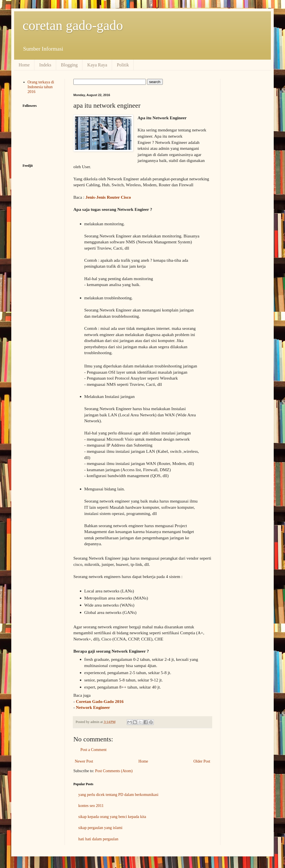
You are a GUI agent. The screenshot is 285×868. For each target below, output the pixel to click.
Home (24, 65)
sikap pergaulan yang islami (100, 828)
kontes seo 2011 (91, 806)
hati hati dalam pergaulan (98, 839)
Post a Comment (94, 750)
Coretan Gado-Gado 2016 (100, 701)
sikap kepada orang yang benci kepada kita (112, 817)
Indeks (45, 65)
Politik (123, 65)
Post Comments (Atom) (114, 771)
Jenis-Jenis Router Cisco (108, 197)
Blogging (69, 65)
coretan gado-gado (73, 25)
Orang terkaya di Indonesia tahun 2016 (41, 87)
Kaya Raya (97, 65)
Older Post (202, 761)
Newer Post (84, 761)
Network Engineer (93, 707)
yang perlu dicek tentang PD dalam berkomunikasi (119, 795)
